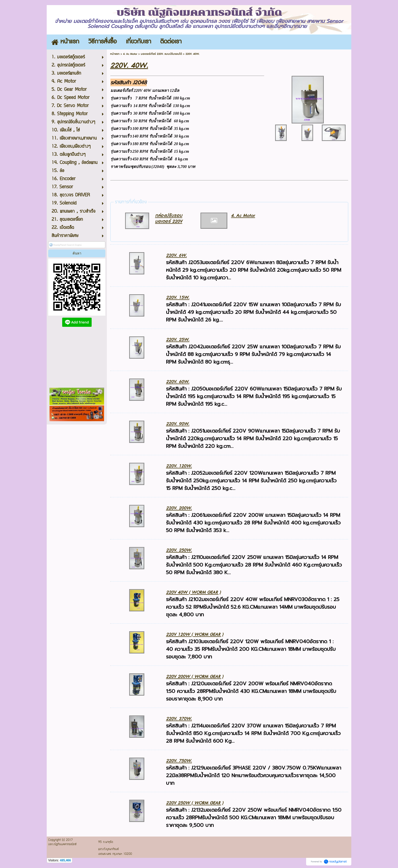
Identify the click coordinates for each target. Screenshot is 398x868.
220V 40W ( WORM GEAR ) (193, 592)
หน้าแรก (115, 54)
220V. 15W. (178, 297)
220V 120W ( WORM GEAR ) (195, 634)
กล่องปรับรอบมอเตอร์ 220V (169, 218)
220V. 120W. (179, 466)
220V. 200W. (179, 508)
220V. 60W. (178, 382)
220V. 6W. (176, 255)
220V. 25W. (178, 340)
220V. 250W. (179, 550)
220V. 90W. (178, 424)
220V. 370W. (179, 719)
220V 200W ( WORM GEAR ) (195, 677)
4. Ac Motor (130, 54)
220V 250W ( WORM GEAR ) (195, 803)
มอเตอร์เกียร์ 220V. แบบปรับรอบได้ (161, 54)
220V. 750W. (179, 761)
